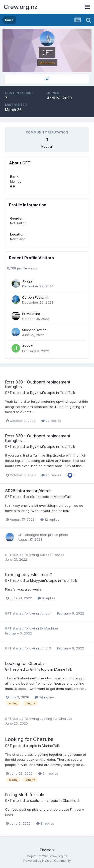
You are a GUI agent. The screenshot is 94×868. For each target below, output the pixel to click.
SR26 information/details (28, 491)
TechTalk (68, 393)
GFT (9, 393)
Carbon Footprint (35, 297)
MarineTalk (63, 497)
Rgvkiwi (36, 393)
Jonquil (28, 281)
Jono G (28, 346)
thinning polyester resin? (28, 575)
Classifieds (72, 801)
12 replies (50, 519)
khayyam (37, 580)
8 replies (45, 823)
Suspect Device (34, 330)
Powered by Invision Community (47, 861)
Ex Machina (31, 314)
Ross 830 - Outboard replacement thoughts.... (38, 384)
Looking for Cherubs (25, 663)
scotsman (38, 801)
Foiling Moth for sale (25, 795)
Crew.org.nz (21, 7)
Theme (47, 850)
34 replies (45, 697)
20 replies (51, 421)
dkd (33, 497)
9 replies (46, 598)
